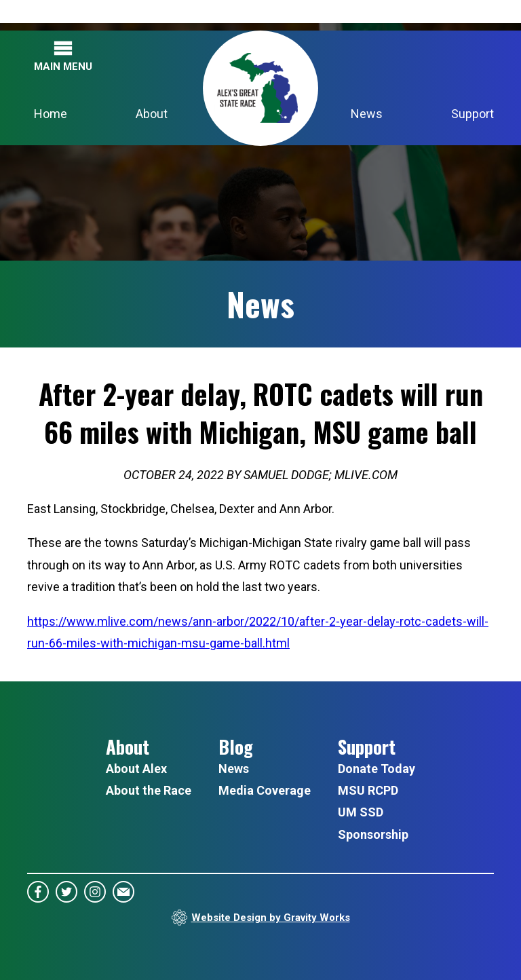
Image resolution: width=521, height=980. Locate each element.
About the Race (149, 790)
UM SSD (361, 812)
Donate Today (377, 769)
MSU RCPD (368, 790)
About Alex (136, 769)
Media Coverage (265, 790)
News (367, 114)
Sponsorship (373, 834)
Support (472, 114)
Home (51, 114)
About (152, 114)
